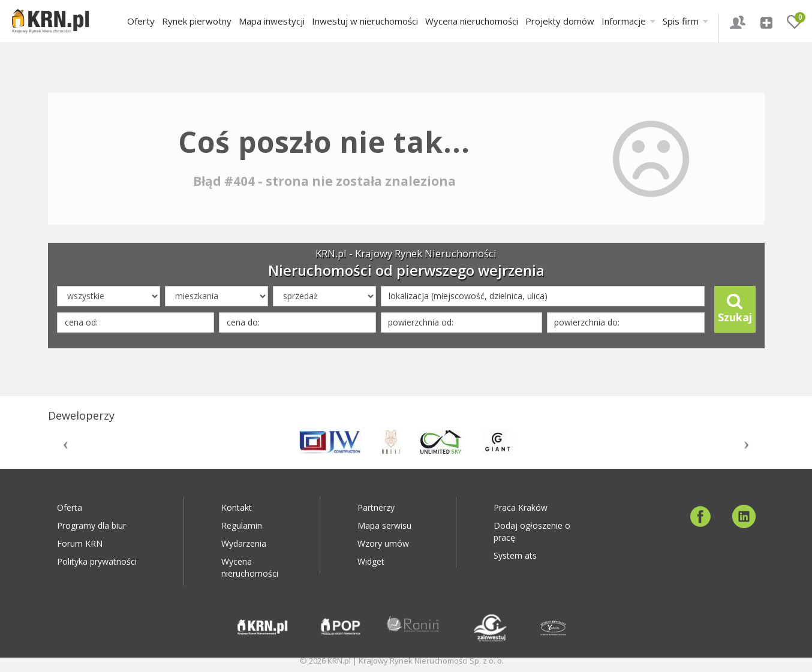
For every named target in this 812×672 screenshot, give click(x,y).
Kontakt (237, 507)
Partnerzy (376, 507)
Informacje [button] (628, 21)
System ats (515, 555)
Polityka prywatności (97, 561)
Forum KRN (80, 543)
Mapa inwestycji (272, 21)
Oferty (141, 21)
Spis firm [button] (685, 21)
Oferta (70, 507)
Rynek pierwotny (197, 21)
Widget (371, 561)
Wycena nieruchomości (472, 21)
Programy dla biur (91, 525)
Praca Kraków (521, 507)
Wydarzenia (244, 543)
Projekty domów (560, 21)
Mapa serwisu (384, 525)
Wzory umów (383, 543)
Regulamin (242, 525)
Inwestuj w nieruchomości (365, 21)
